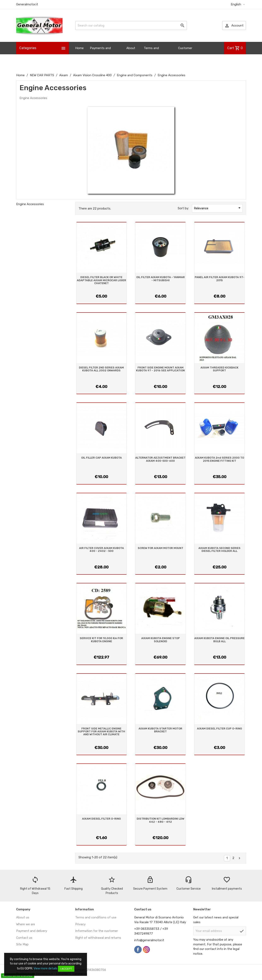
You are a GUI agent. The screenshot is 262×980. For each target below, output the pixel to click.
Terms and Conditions (152, 54)
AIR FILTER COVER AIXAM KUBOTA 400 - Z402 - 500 (101, 549)
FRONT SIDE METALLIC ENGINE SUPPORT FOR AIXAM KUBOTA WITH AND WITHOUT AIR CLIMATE (101, 732)
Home (79, 48)
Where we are (26, 924)
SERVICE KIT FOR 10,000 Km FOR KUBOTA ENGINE (101, 640)
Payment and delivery (32, 931)
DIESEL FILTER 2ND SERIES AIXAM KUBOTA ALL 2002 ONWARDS (101, 369)
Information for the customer (97, 931)
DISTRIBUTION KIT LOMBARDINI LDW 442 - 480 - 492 (161, 820)
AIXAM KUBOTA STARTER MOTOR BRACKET (160, 730)
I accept (66, 969)
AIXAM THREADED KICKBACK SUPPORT (219, 369)
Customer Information (187, 54)
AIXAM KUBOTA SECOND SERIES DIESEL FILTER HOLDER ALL (219, 549)
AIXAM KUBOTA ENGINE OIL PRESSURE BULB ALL (219, 640)
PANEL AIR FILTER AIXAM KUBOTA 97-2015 (220, 279)
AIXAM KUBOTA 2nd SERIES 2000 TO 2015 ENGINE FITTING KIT (219, 459)
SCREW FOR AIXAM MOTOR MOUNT (161, 548)
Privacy (80, 924)
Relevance (218, 208)
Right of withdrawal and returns (98, 938)
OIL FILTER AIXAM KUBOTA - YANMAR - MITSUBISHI (161, 279)
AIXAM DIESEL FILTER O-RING (101, 819)
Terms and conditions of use (96, 917)
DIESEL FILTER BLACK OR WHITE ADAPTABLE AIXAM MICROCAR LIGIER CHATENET (101, 280)
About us (131, 54)
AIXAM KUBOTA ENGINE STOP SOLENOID (161, 640)
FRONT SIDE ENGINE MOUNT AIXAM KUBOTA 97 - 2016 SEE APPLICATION (160, 369)
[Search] (131, 25)
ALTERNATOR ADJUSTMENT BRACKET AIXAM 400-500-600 (160, 459)
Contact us (24, 938)
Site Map (22, 944)
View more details (45, 968)
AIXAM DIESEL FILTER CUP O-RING (219, 729)
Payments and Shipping (100, 54)
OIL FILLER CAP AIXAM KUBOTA (101, 458)
